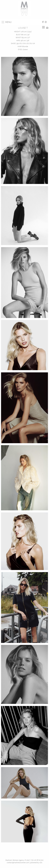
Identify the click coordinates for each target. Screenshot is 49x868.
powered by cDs (36, 863)
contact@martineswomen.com (18, 863)
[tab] (44, 27)
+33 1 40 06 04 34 (37, 860)
